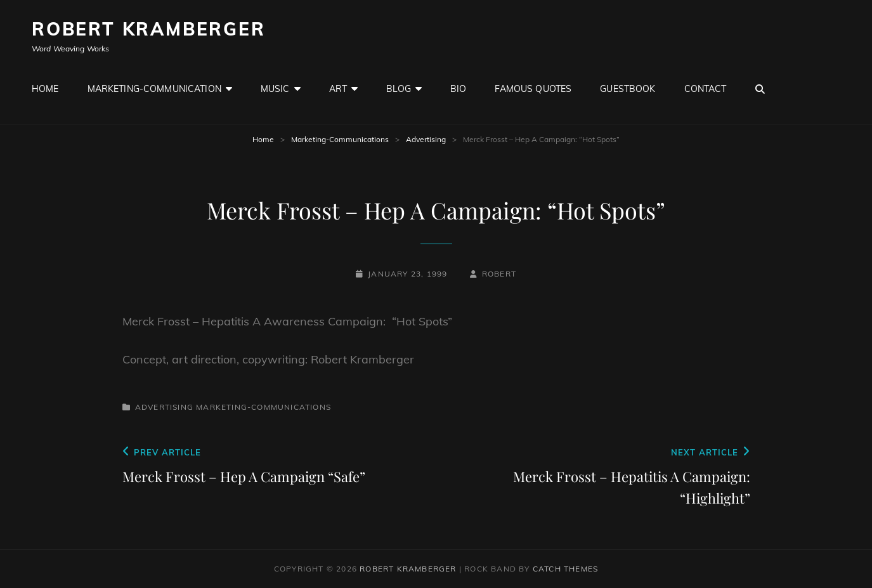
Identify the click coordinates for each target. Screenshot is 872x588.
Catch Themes (565, 569)
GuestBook (628, 89)
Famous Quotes (533, 89)
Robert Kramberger (149, 29)
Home (45, 89)
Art (338, 89)
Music (275, 89)
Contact (706, 89)
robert (499, 274)
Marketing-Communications (340, 139)
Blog (399, 89)
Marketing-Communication (154, 89)
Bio (458, 89)
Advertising (426, 139)
